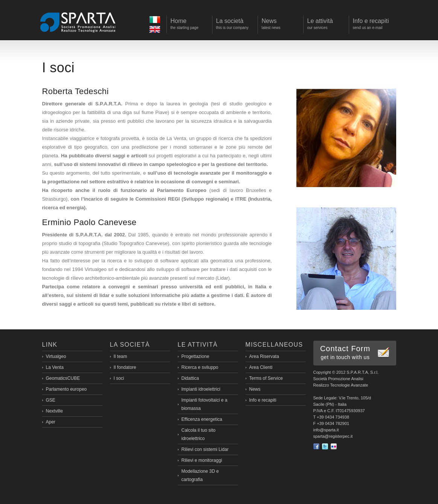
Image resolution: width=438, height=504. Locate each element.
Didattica (190, 378)
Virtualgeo (56, 356)
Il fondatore (125, 367)
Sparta (78, 22)
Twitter (325, 446)
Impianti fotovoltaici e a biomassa (205, 404)
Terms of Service (266, 378)
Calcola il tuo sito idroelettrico (199, 434)
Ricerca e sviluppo (200, 367)
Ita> (156, 21)
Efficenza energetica (202, 419)
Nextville (54, 411)
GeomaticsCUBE (63, 378)
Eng (156, 30)
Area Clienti (261, 367)
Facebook (316, 446)
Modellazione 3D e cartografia (200, 475)
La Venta (55, 367)
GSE (51, 400)
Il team (121, 356)
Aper (51, 422)
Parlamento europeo (66, 389)
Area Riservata (264, 356)
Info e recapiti (263, 400)
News (255, 389)
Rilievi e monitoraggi (202, 460)
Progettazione (195, 356)
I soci (119, 378)
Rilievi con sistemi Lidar (205, 449)
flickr (334, 446)
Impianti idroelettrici (201, 389)
